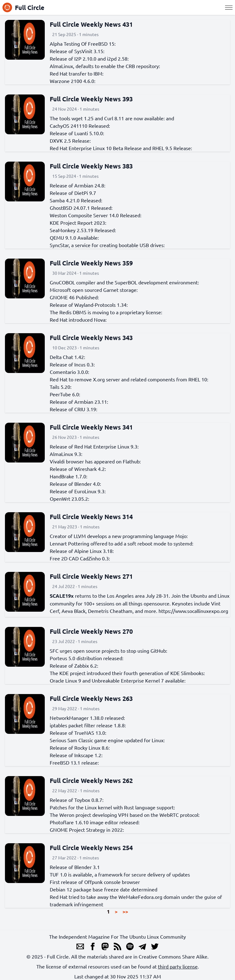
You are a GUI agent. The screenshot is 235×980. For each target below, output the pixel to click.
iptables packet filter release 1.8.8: (88, 725)
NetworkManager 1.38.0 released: (87, 718)
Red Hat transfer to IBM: (77, 73)
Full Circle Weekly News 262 (91, 780)
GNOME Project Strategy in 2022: (87, 830)
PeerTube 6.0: (65, 394)
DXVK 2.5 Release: (70, 140)
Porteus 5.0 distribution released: (87, 658)
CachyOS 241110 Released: (80, 126)
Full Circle (23, 7)
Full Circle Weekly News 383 (91, 166)
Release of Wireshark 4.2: (78, 469)
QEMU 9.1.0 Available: (74, 237)
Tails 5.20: (61, 387)
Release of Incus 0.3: (72, 364)
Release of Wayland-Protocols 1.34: (89, 305)
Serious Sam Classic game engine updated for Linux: (107, 740)
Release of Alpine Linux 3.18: (82, 551)
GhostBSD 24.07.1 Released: (81, 208)
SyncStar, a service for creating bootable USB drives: (107, 245)
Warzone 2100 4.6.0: (73, 81)
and (170, 118)
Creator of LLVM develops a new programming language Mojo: (119, 536)
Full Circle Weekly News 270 (91, 631)
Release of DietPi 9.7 (73, 193)
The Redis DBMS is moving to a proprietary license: (106, 312)
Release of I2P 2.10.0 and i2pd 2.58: (89, 58)
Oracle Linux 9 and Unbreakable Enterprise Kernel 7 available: (118, 680)
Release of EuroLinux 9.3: (78, 491)
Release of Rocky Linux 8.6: (80, 748)
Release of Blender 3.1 (75, 867)
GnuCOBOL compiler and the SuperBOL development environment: (124, 282)
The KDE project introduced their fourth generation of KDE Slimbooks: (127, 673)
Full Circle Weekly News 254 (91, 848)
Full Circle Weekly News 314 (91, 517)
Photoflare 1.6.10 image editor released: (95, 822)
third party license (178, 966)
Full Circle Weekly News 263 (91, 698)
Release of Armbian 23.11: (79, 402)
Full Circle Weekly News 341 (91, 427)
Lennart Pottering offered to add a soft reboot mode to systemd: (122, 543)
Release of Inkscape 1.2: (76, 755)
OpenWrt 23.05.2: (69, 499)
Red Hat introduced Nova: (78, 320)
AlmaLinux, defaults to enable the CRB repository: (105, 66)
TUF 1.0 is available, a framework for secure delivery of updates (120, 874)
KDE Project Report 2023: (78, 223)
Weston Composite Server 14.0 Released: (96, 215)
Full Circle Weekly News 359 (91, 263)
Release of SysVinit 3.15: (77, 51)
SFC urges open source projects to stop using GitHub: (108, 651)
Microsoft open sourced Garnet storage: (94, 290)
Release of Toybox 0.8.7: (77, 800)
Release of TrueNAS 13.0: (78, 733)
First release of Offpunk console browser (95, 882)
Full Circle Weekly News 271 (91, 576)
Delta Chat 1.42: (67, 357)
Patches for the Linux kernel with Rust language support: (112, 807)
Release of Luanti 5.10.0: (77, 133)
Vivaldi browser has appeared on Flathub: (95, 461)
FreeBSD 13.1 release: (74, 762)
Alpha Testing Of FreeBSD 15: (83, 44)
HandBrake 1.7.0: (69, 476)
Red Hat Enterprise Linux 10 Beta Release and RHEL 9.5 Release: (121, 148)
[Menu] (229, 7)
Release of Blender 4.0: (75, 484)
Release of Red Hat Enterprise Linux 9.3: (94, 446)
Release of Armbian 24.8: (78, 185)
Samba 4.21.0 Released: (76, 200)
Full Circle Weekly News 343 (91, 338)
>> (125, 911)
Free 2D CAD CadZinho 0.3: (80, 558)
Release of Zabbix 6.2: (74, 665)
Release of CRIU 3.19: (74, 409)
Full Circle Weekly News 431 (91, 24)
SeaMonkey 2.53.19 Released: (83, 230)
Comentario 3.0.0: (69, 372)
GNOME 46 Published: (74, 297)
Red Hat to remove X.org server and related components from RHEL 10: (129, 379)
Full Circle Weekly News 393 (91, 99)
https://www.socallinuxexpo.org (193, 611)
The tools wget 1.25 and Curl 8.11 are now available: (107, 118)
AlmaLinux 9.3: (66, 454)
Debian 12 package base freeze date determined (104, 889)
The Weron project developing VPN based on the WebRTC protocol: (125, 815)
